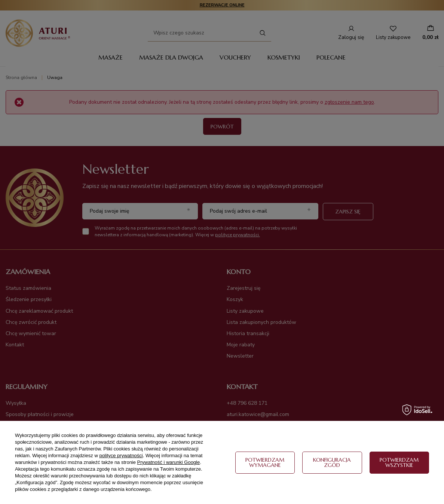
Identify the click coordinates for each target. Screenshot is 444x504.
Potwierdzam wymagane (265, 462)
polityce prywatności (121, 456)
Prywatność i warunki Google (169, 462)
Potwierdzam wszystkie (399, 462)
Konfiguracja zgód (332, 462)
